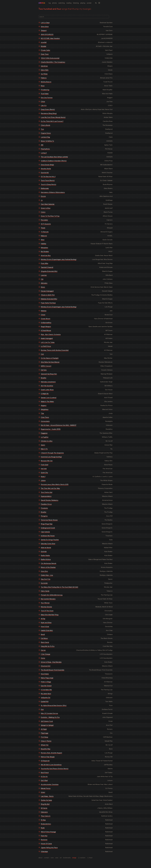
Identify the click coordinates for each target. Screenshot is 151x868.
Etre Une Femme (47, 98)
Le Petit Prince (46, 346)
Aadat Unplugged (47, 338)
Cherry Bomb (45, 125)
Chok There (45, 417)
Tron (42, 129)
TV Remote (45, 232)
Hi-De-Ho (44, 776)
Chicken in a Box (47, 441)
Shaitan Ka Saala (46, 800)
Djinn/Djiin (45, 70)
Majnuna (44, 236)
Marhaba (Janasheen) (48, 382)
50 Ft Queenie (46, 224)
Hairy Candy (45, 591)
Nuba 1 (43, 476)
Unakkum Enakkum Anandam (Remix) (54, 161)
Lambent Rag (45, 137)
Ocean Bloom (46, 319)
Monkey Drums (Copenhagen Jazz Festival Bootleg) (59, 259)
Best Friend (45, 772)
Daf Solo (44, 370)
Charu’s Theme (46, 741)
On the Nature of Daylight (50, 358)
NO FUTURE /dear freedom (50, 38)
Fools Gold (44, 465)
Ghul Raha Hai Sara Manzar (50, 362)
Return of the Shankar (48, 567)
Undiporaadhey (46, 323)
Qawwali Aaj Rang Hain (49, 374)
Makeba (44, 311)
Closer (43, 315)
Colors (43, 212)
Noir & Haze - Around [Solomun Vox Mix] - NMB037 (59, 425)
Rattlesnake (45, 188)
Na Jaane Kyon (46, 694)
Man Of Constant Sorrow (49, 713)
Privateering (45, 90)
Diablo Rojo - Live (47, 575)
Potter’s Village (46, 682)
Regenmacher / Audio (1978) (51, 429)
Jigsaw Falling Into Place (49, 847)
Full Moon (44, 638)
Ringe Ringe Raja (47, 524)
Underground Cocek (48, 528)
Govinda (44, 551)
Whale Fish (45, 745)
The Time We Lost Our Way (50, 488)
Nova (43, 86)
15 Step (43, 820)
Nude (43, 828)
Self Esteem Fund (47, 721)
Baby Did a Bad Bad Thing (50, 615)
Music (43, 287)
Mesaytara (44, 248)
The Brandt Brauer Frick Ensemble (53, 670)
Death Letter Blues (47, 390)
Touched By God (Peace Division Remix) (55, 769)
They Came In (46, 816)
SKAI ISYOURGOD (47, 34)
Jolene (43, 480)
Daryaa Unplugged (47, 291)
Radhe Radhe (45, 555)
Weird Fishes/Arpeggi (48, 832)
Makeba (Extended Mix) (49, 299)
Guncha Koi (45, 173)
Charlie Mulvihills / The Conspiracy (53, 62)
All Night (44, 729)
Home (43, 658)
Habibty (43, 244)
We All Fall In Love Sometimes (51, 765)
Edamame (44, 812)
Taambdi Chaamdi (47, 267)
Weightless (45, 409)
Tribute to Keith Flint (48, 295)
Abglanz (44, 405)
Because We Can (47, 461)
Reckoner (44, 840)
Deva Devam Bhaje (47, 165)
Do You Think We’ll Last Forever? (52, 121)
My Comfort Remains (48, 599)
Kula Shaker (45, 674)
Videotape (44, 851)
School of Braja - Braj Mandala (51, 662)
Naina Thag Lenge (47, 678)
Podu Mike (44, 263)
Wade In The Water (47, 401)
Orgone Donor (46, 133)
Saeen (43, 445)
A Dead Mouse (46, 330)
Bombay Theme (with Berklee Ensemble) (55, 350)
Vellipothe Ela (46, 697)
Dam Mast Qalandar (48, 204)
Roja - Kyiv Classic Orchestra (51, 334)
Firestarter (44, 508)
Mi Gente (44, 808)
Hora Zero (44, 571)
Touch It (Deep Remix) (48, 184)
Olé (42, 279)
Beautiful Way (46, 749)
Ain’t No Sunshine (47, 386)
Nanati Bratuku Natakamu (50, 500)
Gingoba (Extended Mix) (49, 271)
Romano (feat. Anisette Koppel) (51, 753)
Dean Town (45, 54)
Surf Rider (44, 74)
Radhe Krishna (46, 559)
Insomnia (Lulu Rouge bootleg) (51, 457)
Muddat (43, 46)
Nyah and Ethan (46, 623)
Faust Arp (44, 836)
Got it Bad (44, 780)
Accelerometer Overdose (50, 784)
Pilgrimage (45, 733)
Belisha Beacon (46, 82)
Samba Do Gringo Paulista (50, 540)
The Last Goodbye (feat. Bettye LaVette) (54, 157)
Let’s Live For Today (48, 342)
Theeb (43, 228)
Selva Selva (45, 26)
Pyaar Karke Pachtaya (48, 303)
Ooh (42, 354)
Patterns (44, 78)
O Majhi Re (45, 394)
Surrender (44, 583)
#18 (42, 145)
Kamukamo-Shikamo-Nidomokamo (53, 192)
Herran (43, 650)
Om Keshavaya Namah (49, 563)
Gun (42, 709)
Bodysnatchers (46, 824)
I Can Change (46, 654)
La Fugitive (45, 437)
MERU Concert (46, 366)
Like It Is (44, 105)
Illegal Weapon (46, 326)
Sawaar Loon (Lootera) (49, 398)
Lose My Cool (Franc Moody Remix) (53, 117)
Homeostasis (45, 421)
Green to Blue (46, 208)
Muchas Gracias (46, 607)
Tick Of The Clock (47, 611)
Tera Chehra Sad (47, 492)
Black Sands (45, 642)
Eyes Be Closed (46, 686)
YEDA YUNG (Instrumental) (50, 58)
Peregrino (44, 516)
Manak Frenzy (46, 788)
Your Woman (45, 603)
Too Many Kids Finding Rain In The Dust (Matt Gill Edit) (59, 587)
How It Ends (45, 626)
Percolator (44, 220)
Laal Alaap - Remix (47, 796)
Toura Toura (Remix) (48, 180)
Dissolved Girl (46, 666)
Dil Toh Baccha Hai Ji (48, 176)
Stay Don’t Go (46, 579)
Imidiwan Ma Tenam (48, 536)
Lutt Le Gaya (45, 23)
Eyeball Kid (45, 701)
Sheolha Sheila (46, 169)
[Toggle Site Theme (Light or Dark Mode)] (99, 3)
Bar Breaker (45, 251)
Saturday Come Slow (48, 544)
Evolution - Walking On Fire (50, 717)
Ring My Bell (45, 804)
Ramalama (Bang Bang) (49, 113)
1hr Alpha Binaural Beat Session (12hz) (54, 705)
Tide (42, 413)
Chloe (43, 101)
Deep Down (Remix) (48, 109)
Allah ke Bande (46, 548)
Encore (43, 196)
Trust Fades (45, 94)
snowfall (44, 42)
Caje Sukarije (45, 532)
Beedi (43, 634)
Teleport (44, 30)
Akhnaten (44, 283)
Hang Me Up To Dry (48, 646)
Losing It (44, 153)
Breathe (44, 378)
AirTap (43, 619)
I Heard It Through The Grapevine (52, 453)
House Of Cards (46, 844)
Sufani (43, 792)
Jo (42, 200)
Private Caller (46, 50)
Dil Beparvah (45, 761)
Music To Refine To (47, 141)
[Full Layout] (111, 17)
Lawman (44, 275)
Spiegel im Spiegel (47, 725)
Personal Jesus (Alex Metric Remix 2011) (55, 484)
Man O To (44, 449)
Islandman (44, 66)
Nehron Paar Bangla (48, 757)
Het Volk (44, 469)
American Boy (46, 255)
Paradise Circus (46, 504)
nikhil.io (42, 3)
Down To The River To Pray (50, 216)
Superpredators (46, 496)
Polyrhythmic (45, 149)
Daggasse (44, 433)
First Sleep (44, 737)
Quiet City (44, 473)
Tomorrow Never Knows (49, 520)
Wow (43, 240)
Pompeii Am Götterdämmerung (52, 595)
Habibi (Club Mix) (47, 630)
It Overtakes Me (46, 690)
